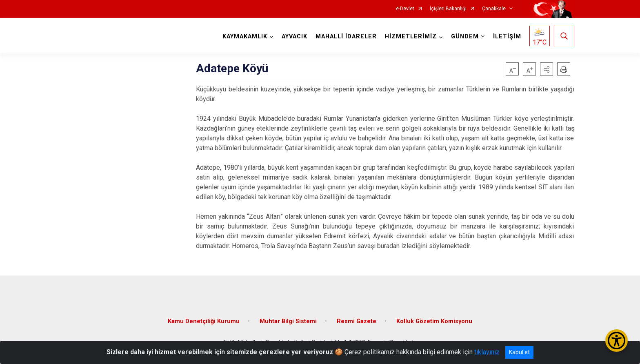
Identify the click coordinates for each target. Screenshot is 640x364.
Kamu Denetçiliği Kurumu (204, 321)
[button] (547, 69)
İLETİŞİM (507, 37)
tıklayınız (487, 352)
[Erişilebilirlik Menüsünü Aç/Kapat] (617, 341)
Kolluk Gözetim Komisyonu (434, 321)
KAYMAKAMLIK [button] (245, 37)
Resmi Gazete (357, 321)
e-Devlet (405, 9)
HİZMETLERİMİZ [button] (411, 37)
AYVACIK (294, 37)
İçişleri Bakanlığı (448, 9)
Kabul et (519, 352)
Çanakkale (494, 9)
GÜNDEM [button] (465, 37)
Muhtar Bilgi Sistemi (288, 321)
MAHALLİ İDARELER (346, 37)
